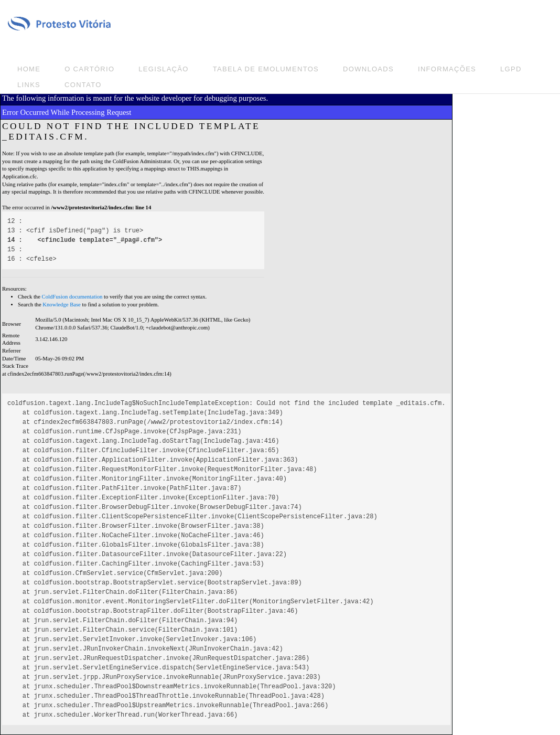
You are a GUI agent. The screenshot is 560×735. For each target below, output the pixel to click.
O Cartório (89, 69)
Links (29, 85)
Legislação (163, 69)
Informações (447, 69)
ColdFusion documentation (72, 297)
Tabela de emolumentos (266, 69)
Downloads (368, 69)
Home (29, 69)
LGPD (511, 69)
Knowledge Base (62, 305)
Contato (83, 85)
